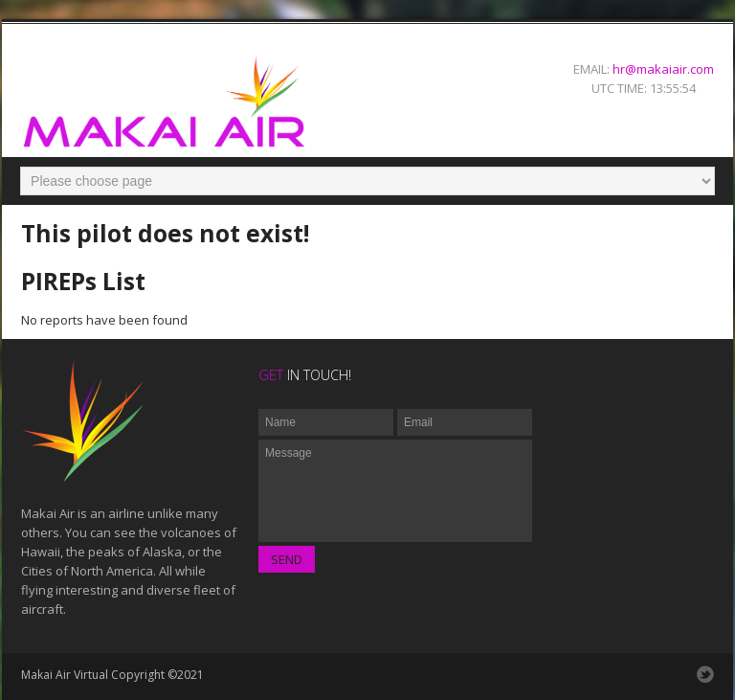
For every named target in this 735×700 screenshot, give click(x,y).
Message (395, 491)
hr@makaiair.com (663, 69)
